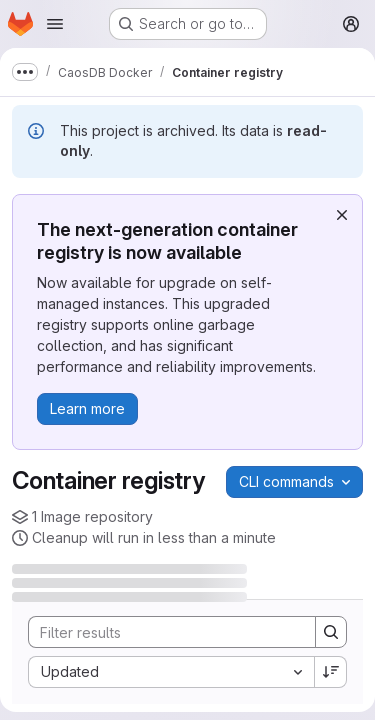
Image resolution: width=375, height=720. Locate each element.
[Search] (162, 632)
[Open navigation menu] (55, 24)
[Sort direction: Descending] (331, 672)
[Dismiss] (342, 215)
